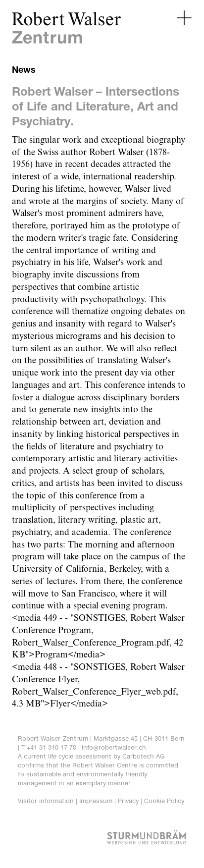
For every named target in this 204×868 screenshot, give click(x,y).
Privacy (128, 801)
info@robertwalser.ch (114, 747)
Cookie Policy (164, 801)
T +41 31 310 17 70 (49, 747)
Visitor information (46, 801)
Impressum (96, 801)
